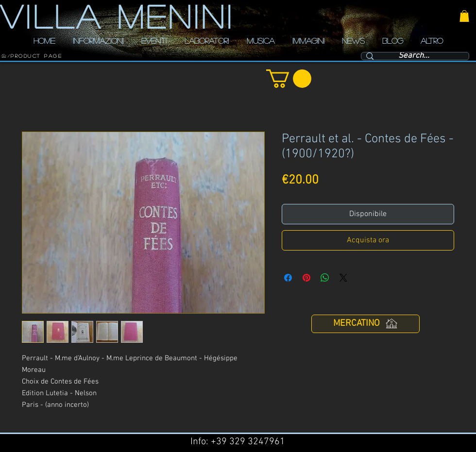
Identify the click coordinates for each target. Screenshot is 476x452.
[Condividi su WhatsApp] (325, 278)
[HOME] (4, 56)
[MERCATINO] (365, 324)
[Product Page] (36, 56)
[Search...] (414, 56)
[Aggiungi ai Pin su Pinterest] (306, 278)
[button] (464, 16)
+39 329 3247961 (248, 442)
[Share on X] (343, 278)
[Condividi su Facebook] (288, 278)
